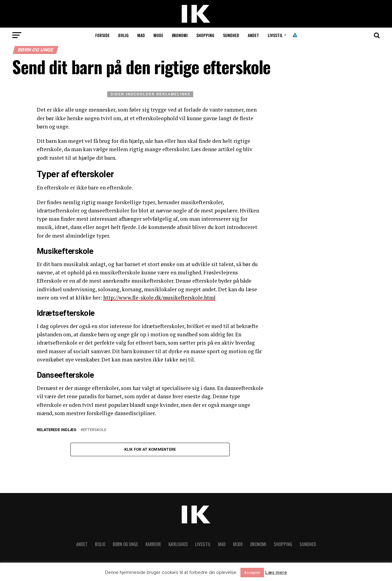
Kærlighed (178, 544)
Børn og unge (125, 544)
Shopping (205, 35)
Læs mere (276, 573)
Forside (102, 35)
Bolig (123, 35)
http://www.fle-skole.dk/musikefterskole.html (160, 298)
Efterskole (95, 430)
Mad (141, 35)
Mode (158, 35)
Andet (253, 35)
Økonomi (180, 35)
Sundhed (231, 35)
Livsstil (275, 35)
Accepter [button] (252, 573)
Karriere (153, 544)
